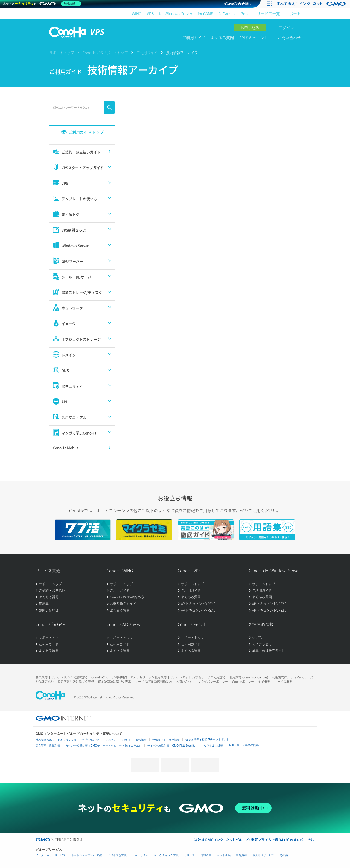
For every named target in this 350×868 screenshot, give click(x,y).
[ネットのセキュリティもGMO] (42, 4)
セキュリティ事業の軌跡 (244, 745)
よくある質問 (222, 38)
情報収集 (206, 855)
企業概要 (264, 682)
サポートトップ (62, 52)
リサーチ (189, 855)
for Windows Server (176, 13)
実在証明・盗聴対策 (48, 746)
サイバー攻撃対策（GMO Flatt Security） (173, 746)
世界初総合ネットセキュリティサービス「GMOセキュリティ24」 (76, 740)
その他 (284, 855)
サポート (293, 13)
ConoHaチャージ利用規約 (109, 677)
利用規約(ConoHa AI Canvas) (249, 677)
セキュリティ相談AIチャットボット (207, 739)
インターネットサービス (51, 855)
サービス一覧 (269, 13)
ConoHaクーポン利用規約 (149, 677)
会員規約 (42, 677)
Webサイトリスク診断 (166, 740)
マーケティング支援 (166, 855)
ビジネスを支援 (117, 855)
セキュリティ (140, 855)
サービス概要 (283, 682)
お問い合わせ (289, 38)
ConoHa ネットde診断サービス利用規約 (198, 677)
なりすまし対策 (213, 746)
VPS (150, 13)
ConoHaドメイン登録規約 (69, 677)
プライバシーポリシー (213, 682)
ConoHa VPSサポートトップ (105, 52)
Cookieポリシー (243, 682)
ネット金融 (224, 855)
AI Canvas (227, 13)
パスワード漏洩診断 (134, 740)
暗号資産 (241, 855)
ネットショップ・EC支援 (87, 855)
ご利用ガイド (194, 38)
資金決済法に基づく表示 (114, 682)
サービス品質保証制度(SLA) (153, 682)
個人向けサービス (263, 855)
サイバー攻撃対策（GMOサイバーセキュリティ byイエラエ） (104, 746)
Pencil (246, 13)
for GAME (205, 13)
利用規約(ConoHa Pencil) (289, 677)
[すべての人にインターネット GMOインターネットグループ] (312, 4)
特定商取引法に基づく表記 (76, 682)
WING (137, 13)
